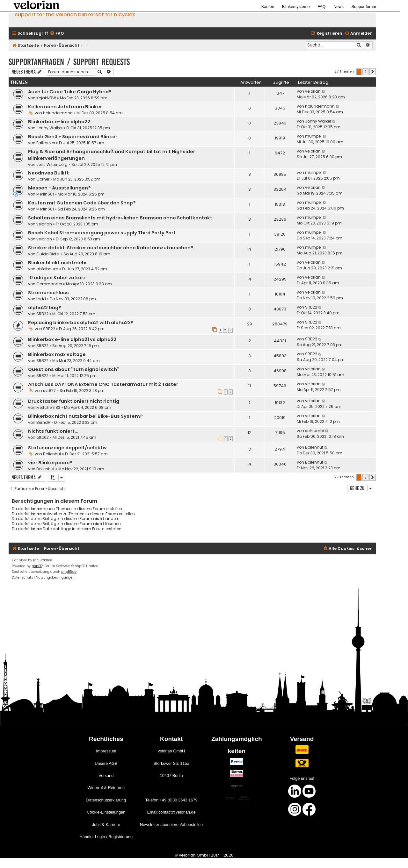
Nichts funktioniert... (53, 431)
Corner (43, 179)
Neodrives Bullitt (48, 173)
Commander (49, 284)
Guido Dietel (48, 254)
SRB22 (42, 314)
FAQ (322, 7)
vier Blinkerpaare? (50, 463)
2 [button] (365, 72)
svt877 (49, 391)
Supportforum (364, 7)
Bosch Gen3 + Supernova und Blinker (73, 137)
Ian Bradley (43, 560)
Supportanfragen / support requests (69, 62)
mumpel (313, 136)
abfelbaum (47, 269)
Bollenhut (52, 454)
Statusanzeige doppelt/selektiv (67, 448)
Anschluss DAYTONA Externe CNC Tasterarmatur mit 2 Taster (103, 384)
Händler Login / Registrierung (106, 837)
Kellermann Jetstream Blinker (65, 107)
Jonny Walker (49, 128)
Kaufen (268, 7)
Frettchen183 (48, 407)
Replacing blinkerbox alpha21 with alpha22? (81, 323)
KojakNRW (46, 98)
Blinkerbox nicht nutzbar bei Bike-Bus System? (85, 416)
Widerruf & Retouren (106, 788)
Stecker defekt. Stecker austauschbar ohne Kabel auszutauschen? (111, 248)
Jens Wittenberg (52, 164)
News (339, 7)
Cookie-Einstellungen (106, 812)
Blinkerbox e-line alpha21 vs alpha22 (72, 339)
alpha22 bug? (45, 308)
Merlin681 (45, 194)
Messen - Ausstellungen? (59, 188)
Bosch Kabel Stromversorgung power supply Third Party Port (102, 233)
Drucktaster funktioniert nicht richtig (74, 401)
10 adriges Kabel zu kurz (57, 278)
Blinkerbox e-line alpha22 (59, 122)
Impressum (106, 751)
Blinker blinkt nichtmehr (58, 263)
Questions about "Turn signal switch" (73, 369)
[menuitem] (57, 34)
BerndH (43, 422)
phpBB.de (69, 572)
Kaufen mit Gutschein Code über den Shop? (82, 203)
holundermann (58, 113)
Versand (106, 776)
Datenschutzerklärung (106, 800)
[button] (373, 72)
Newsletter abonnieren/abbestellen (171, 825)
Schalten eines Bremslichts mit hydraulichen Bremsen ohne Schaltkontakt (120, 218)
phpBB (37, 566)
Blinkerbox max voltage (57, 354)
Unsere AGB (106, 763)
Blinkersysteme (296, 7)
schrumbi (314, 431)
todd (41, 299)
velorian (313, 91)
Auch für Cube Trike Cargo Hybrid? (70, 92)
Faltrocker (46, 143)
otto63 (43, 437)
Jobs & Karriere (106, 825)
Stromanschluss (48, 293)
